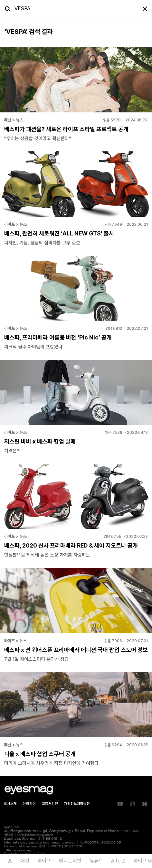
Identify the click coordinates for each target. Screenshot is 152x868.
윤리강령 (29, 804)
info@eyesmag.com (35, 835)
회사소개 (10, 804)
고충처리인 (50, 804)
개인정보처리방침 (77, 804)
